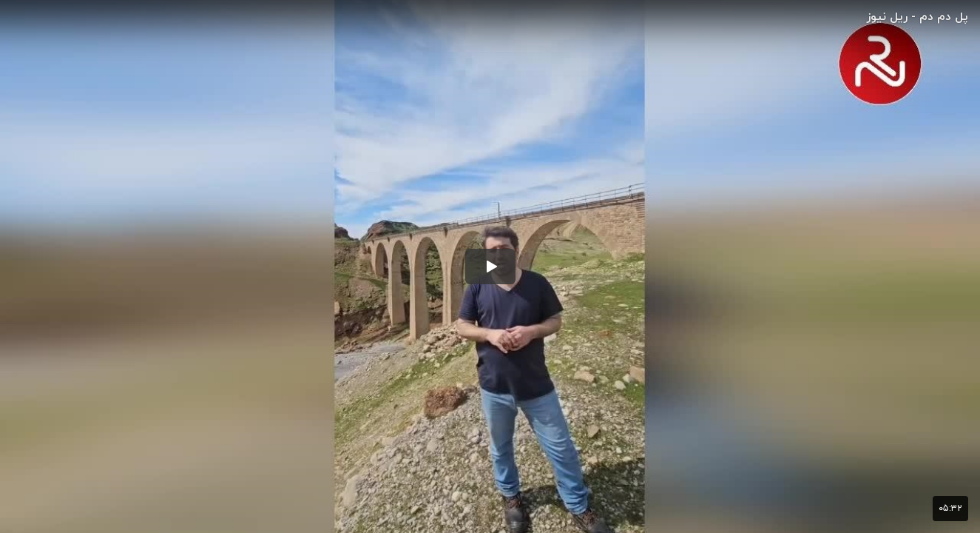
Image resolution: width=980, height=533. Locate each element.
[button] (490, 266)
